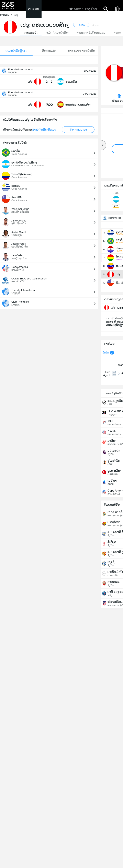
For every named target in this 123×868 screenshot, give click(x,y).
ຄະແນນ (34, 9)
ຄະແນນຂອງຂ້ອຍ (83, 9)
